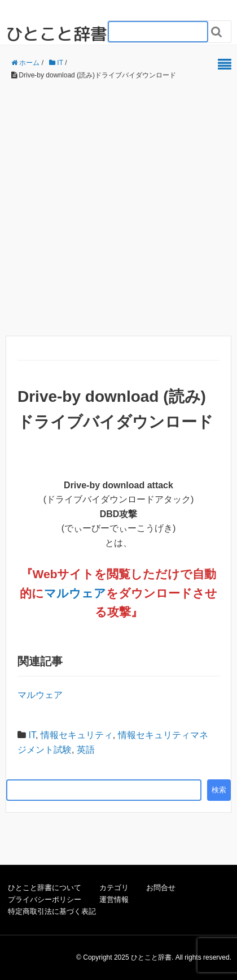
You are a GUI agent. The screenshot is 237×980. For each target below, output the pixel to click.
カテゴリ (114, 888)
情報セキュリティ (77, 735)
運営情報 (114, 899)
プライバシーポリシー (45, 899)
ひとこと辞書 (56, 34)
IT (32, 735)
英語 (86, 750)
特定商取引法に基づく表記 (52, 911)
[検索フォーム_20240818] (158, 32)
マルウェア (75, 593)
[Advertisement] (118, 209)
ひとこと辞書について (45, 888)
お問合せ (161, 888)
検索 (219, 790)
